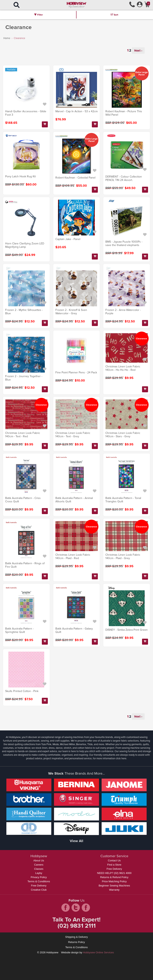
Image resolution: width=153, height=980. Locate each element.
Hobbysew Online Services (98, 952)
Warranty (114, 890)
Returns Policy (76, 942)
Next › (138, 51)
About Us (39, 860)
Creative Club (39, 890)
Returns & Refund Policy (114, 877)
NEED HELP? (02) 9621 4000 (114, 873)
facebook (66, 908)
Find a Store (114, 865)
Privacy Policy (39, 877)
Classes (39, 869)
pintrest (86, 908)
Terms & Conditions (39, 881)
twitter (76, 908)
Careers (39, 865)
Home (7, 38)
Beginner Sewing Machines (114, 886)
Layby (39, 873)
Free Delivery (39, 886)
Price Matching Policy (114, 881)
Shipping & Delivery (76, 937)
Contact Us (114, 860)
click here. (121, 758)
